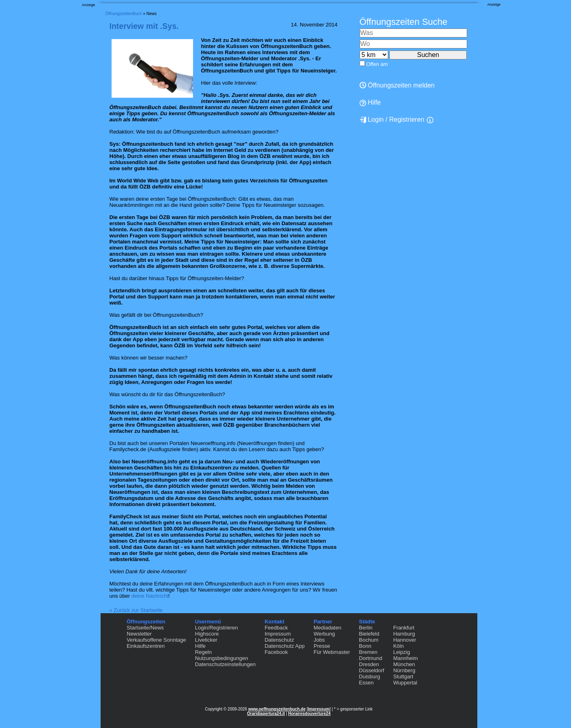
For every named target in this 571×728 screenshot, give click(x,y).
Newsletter (139, 634)
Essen (366, 683)
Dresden (369, 664)
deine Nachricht (150, 596)
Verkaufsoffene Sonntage (156, 640)
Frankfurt (404, 628)
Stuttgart (403, 676)
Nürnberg (404, 670)
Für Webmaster (332, 652)
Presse (322, 646)
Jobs (319, 640)
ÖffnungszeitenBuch (124, 14)
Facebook (276, 652)
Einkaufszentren (146, 646)
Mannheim (405, 658)
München (404, 664)
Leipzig (401, 652)
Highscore (207, 634)
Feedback (276, 628)
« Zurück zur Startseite (136, 610)
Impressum (278, 634)
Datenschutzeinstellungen (225, 664)
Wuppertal (405, 683)
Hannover (404, 640)
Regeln (203, 652)
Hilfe (370, 103)
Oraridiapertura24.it (266, 714)
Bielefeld (369, 634)
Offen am (377, 64)
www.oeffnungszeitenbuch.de (277, 709)
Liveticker (206, 640)
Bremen (368, 652)
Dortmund (370, 658)
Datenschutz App (285, 646)
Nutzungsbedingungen (222, 658)
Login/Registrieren (217, 628)
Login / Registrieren (392, 120)
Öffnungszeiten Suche (404, 22)
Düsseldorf (371, 670)
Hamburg (404, 634)
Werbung (324, 634)
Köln (398, 646)
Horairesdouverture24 (310, 714)
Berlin (366, 628)
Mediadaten (327, 628)
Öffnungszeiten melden (397, 85)
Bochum (369, 640)
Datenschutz (279, 640)
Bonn (365, 646)
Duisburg (369, 676)
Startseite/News (145, 628)
